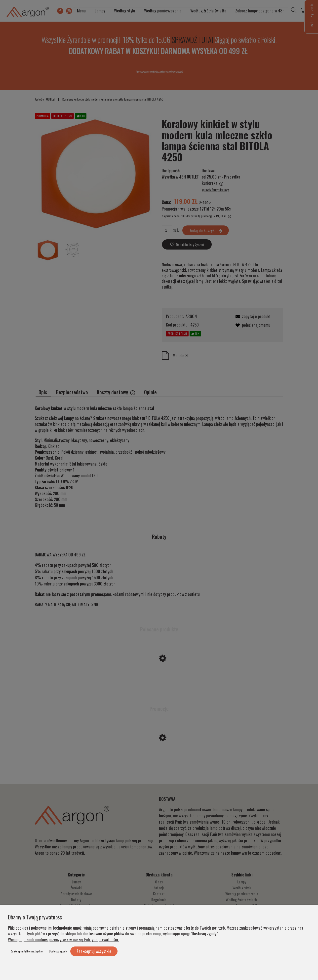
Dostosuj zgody (58, 951)
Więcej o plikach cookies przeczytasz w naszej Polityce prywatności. (63, 939)
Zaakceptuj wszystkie (94, 951)
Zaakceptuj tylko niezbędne (27, 951)
